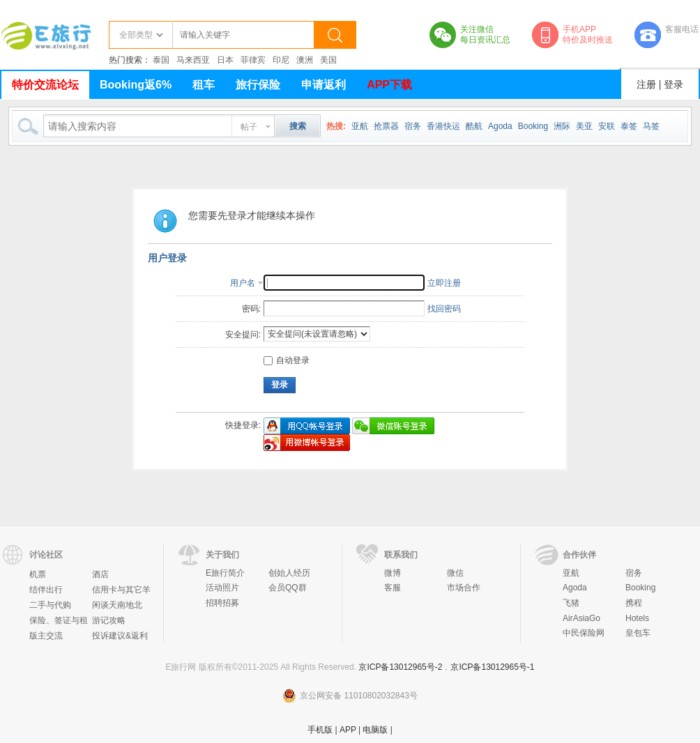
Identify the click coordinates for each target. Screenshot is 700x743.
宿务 (413, 126)
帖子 (249, 127)
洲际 (562, 126)
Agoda (500, 126)
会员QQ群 (288, 588)
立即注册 (444, 283)
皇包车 (638, 633)
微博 (393, 573)
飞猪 (571, 603)
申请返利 (324, 85)
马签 (651, 126)
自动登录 (287, 360)
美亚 (584, 126)
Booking (533, 126)
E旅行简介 (225, 573)
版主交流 (46, 636)
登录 (674, 84)
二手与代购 (50, 605)
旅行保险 (258, 85)
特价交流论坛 (45, 85)
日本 (225, 60)
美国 (328, 60)
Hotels (637, 618)
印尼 (281, 60)
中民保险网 (584, 633)
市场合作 (464, 588)
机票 (38, 574)
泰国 (161, 60)
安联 (607, 126)
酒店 (100, 574)
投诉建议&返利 (120, 636)
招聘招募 (222, 603)
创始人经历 (289, 573)
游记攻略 (109, 620)
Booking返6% (136, 85)
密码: (251, 309)
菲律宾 (253, 60)
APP (348, 730)
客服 (393, 588)
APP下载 (389, 85)
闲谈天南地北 (117, 605)
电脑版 (375, 730)
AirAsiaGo (581, 618)
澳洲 (305, 60)
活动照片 (222, 588)
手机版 (320, 730)
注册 (646, 84)
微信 (455, 573)
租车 (204, 85)
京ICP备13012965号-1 (492, 667)
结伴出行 (46, 590)
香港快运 (443, 126)
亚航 (360, 126)
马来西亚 (193, 60)
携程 (634, 603)
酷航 (474, 126)
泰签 (629, 126)
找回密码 (444, 309)
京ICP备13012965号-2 (400, 667)
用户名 (243, 283)
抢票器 (386, 126)
